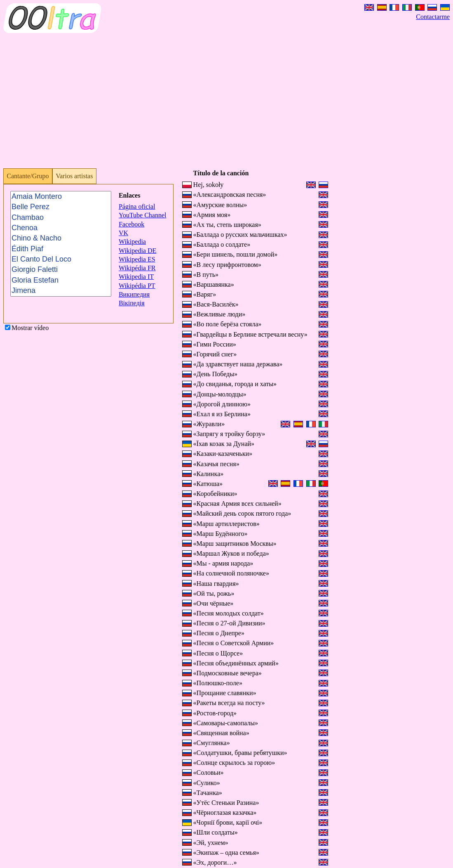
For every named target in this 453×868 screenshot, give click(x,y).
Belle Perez (61, 207)
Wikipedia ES (137, 259)
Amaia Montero (61, 197)
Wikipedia (132, 242)
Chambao (61, 218)
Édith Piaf (61, 249)
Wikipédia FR (137, 268)
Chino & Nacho (61, 238)
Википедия (134, 294)
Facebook (131, 224)
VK (123, 233)
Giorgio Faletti (61, 270)
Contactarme (433, 17)
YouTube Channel (143, 215)
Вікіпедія (132, 303)
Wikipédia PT (137, 286)
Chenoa (61, 228)
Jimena (61, 291)
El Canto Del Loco (61, 259)
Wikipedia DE (137, 251)
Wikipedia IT (136, 277)
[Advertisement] (226, 104)
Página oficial (137, 206)
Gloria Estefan (61, 280)
